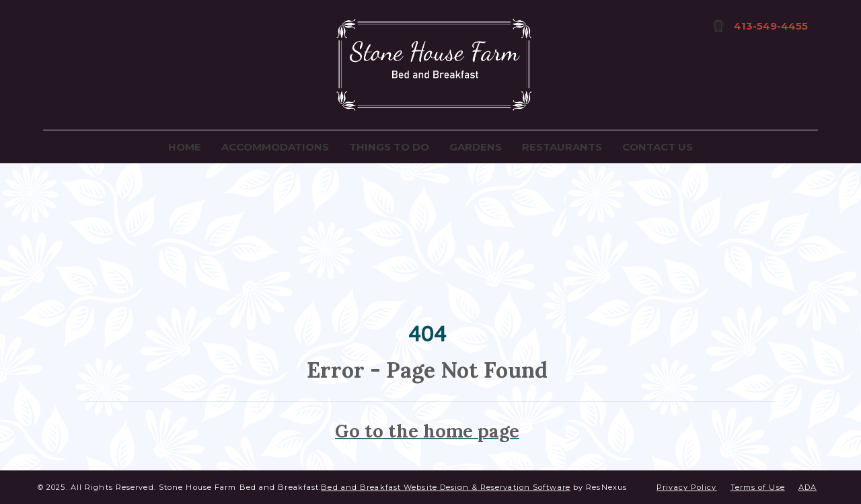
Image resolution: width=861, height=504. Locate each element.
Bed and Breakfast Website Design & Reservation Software (446, 487)
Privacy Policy (686, 487)
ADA (808, 487)
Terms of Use (758, 487)
